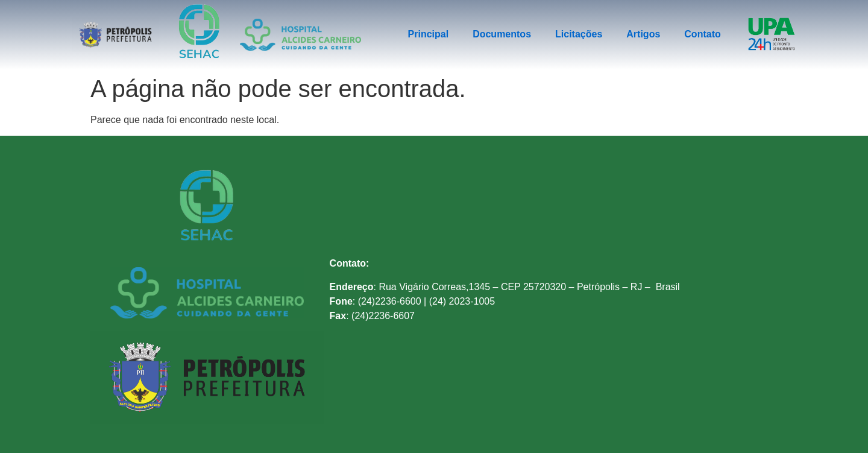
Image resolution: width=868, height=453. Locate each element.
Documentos (502, 34)
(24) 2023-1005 (462, 301)
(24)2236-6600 (390, 301)
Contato (702, 34)
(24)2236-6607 (383, 316)
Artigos (643, 34)
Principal (429, 34)
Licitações (579, 34)
